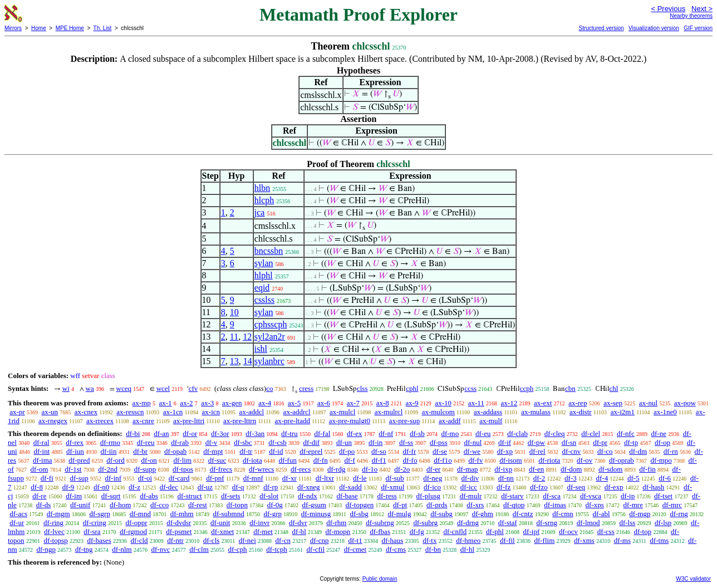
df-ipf (532, 531)
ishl (261, 349)
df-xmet (222, 531)
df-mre (633, 505)
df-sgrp (100, 514)
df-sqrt (111, 496)
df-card (179, 478)
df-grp (272, 514)
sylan (264, 263)
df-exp (614, 487)
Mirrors (13, 28)
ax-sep (613, 403)
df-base (347, 496)
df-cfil (316, 549)
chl (614, 388)
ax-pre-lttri (189, 421)
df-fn (321, 460)
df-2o (402, 469)
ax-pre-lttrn (240, 421)
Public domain (380, 579)
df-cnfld (455, 531)
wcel (163, 388)
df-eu (483, 433)
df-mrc (672, 505)
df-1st (73, 469)
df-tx (429, 540)
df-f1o (443, 460)
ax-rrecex (100, 421)
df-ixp (503, 469)
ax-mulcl (342, 412)
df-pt (400, 505)
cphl (412, 388)
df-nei (247, 540)
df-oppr (136, 523)
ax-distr (581, 412)
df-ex (354, 433)
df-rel (537, 451)
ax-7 (353, 403)
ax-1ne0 (665, 412)
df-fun (288, 460)
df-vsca (591, 496)
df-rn (671, 451)
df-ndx (308, 496)
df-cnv (571, 451)
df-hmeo (468, 540)
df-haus (392, 540)
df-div (470, 478)
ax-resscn (130, 412)
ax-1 (166, 403)
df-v (212, 442)
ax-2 (186, 403)
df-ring (53, 523)
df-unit (220, 523)
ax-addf (450, 421)
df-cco (159, 505)
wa (90, 388)
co (269, 388)
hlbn (262, 188)
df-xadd (350, 487)
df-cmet (355, 549)
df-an (161, 433)
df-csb (278, 442)
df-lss (627, 523)
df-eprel (311, 451)
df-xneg (308, 487)
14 (248, 361)
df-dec (169, 487)
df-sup (79, 478)
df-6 (665, 478)
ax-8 (383, 403)
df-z (134, 487)
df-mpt (213, 451)
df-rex (75, 442)
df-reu (146, 442)
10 (234, 312)
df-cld (139, 540)
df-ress (387, 496)
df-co (605, 451)
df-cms (396, 549)
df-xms (584, 540)
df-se (440, 451)
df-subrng (380, 523)
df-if (505, 442)
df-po (347, 451)
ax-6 (324, 403)
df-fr (409, 451)
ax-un (50, 412)
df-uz (205, 487)
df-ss (406, 442)
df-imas (555, 505)
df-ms (622, 540)
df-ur (17, 523)
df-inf (113, 478)
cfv (193, 388)
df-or (190, 433)
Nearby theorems (691, 16)
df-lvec (54, 531)
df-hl (467, 549)
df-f (350, 460)
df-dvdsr (179, 523)
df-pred (79, 460)
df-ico (432, 487)
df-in (375, 442)
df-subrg (425, 523)
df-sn (569, 442)
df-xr (289, 478)
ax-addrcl (297, 412)
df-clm (199, 549)
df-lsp (663, 523)
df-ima (43, 460)
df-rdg (337, 469)
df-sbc (243, 442)
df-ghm (483, 514)
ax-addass (488, 412)
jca (260, 212)
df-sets (231, 496)
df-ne (658, 433)
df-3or (220, 433)
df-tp (631, 442)
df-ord (116, 460)
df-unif (80, 505)
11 (234, 337)
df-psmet (179, 531)
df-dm (638, 451)
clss (362, 388)
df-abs (149, 496)
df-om (40, 469)
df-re (39, 496)
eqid (262, 288)
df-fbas (380, 531)
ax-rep (578, 403)
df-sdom (610, 469)
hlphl (264, 275)
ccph (527, 388)
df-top (642, 531)
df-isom (510, 460)
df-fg (417, 531)
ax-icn (211, 412)
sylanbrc (269, 361)
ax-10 (443, 403)
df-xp (505, 451)
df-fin (647, 469)
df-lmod (588, 523)
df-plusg (428, 496)
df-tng (84, 549)
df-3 (571, 478)
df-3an (255, 433)
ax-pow (685, 403)
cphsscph (271, 324)
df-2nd (108, 469)
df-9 (68, 487)
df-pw (536, 442)
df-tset (663, 496)
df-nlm (122, 549)
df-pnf (215, 478)
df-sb (417, 433)
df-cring (95, 523)
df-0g (275, 505)
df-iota (252, 460)
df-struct (189, 496)
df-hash (653, 487)
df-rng (679, 514)
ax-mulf (491, 421)
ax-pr (17, 412)
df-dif (312, 442)
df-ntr (175, 540)
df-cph (238, 549)
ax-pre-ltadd (292, 421)
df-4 (602, 478)
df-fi (47, 478)
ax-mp (142, 403)
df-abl (601, 514)
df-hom (120, 505)
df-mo (450, 433)
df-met (263, 531)
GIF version (698, 28)
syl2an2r (270, 337)
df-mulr (471, 496)
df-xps (595, 505)
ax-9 (412, 403)
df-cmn (563, 514)
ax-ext (543, 403)
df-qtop (514, 505)
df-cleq (555, 433)
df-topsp (55, 540)
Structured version (601, 28)
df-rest (198, 505)
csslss (264, 300)
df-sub (395, 478)
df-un (344, 442)
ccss (470, 388)
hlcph (264, 200)
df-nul (473, 442)
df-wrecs (261, 469)
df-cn (283, 540)
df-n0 (101, 487)
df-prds (437, 505)
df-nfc (626, 433)
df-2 (539, 478)
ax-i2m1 (623, 412)
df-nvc (160, 549)
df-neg (433, 478)
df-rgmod (133, 531)
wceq (124, 388)
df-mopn (338, 531)
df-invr (259, 523)
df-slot (269, 496)
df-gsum (314, 505)
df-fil (507, 540)
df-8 (37, 487)
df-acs (18, 514)
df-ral (41, 442)
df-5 (633, 478)
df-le (360, 478)
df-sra (92, 531)
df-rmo (110, 442)
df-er (433, 469)
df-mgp (640, 514)
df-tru (289, 433)
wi (66, 388)
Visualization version (654, 28)
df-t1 (355, 540)
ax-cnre (143, 421)
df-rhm (336, 523)
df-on (149, 460)
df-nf (386, 433)
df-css (606, 531)
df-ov (585, 460)
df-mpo (661, 460)
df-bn (433, 549)
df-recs (301, 469)
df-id (276, 451)
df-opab (175, 451)
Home (39, 28)
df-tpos (183, 469)
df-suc (217, 460)
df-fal (322, 433)
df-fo (410, 460)
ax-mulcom (438, 412)
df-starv (512, 496)
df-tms (659, 540)
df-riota (549, 460)
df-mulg (400, 514)
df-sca (552, 496)
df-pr (600, 442)
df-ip (628, 496)
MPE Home (70, 28)
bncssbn (269, 251)
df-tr (246, 451)
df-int (41, 451)
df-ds (44, 505)
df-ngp (46, 549)
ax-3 (207, 403)
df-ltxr (325, 478)
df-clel (591, 433)
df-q (238, 487)
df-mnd (140, 514)
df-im (74, 496)
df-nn (506, 478)
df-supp (145, 469)
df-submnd (228, 514)
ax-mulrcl (389, 412)
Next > (702, 9)
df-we (472, 451)
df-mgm (58, 514)
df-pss (439, 442)
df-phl (495, 531)
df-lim (183, 460)
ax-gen (232, 403)
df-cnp (320, 540)
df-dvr (298, 523)
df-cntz (523, 514)
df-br (140, 451)
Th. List (103, 28)
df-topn (237, 505)
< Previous (668, 9)
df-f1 (379, 460)
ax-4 (265, 403)
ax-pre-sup (405, 421)
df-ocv (568, 531)
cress (306, 388)
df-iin (109, 451)
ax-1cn (173, 412)
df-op (662, 442)
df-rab (180, 442)
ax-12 (509, 403)
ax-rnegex (53, 421)
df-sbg (359, 514)
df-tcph (277, 549)
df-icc (469, 487)
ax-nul (648, 403)
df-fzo (539, 487)
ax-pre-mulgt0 (350, 421)
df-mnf (253, 478)
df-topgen (360, 505)
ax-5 (294, 403)
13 (234, 361)
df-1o (370, 469)
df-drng (468, 523)
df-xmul (392, 487)
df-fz (504, 487)
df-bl (299, 531)
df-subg (441, 514)
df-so (379, 451)
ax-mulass (536, 412)
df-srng (547, 523)
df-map (468, 469)
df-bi (133, 433)
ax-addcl (251, 412)
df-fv (475, 460)
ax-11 (476, 403)
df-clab (517, 433)
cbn (570, 388)
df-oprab (622, 460)
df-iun (75, 451)
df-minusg (316, 514)
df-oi (145, 478)
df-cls (212, 540)
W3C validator (693, 579)
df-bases (99, 540)
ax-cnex (86, 412)
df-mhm (182, 514)
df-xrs (475, 505)
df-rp (271, 487)
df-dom (571, 469)
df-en (536, 469)
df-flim (544, 540)
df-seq (576, 487)
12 (247, 337)
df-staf (508, 523)
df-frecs (221, 469)
